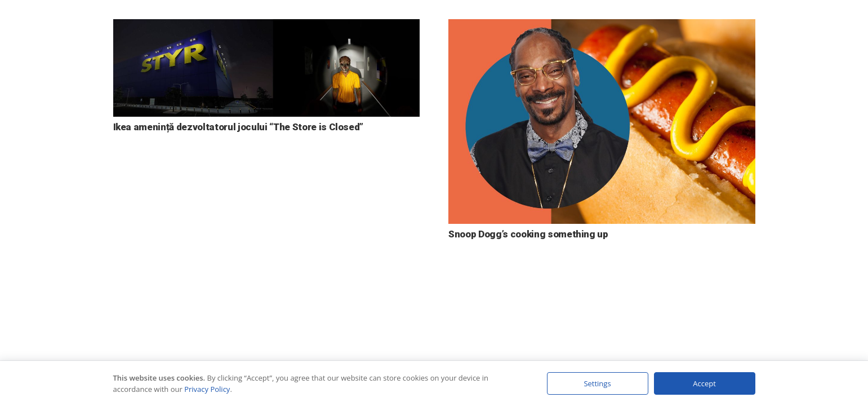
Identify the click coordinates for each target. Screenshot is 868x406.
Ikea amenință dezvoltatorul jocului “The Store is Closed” (239, 127)
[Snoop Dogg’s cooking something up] (602, 27)
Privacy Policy (207, 389)
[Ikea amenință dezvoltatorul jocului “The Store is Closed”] (267, 27)
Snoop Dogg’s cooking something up (528, 234)
